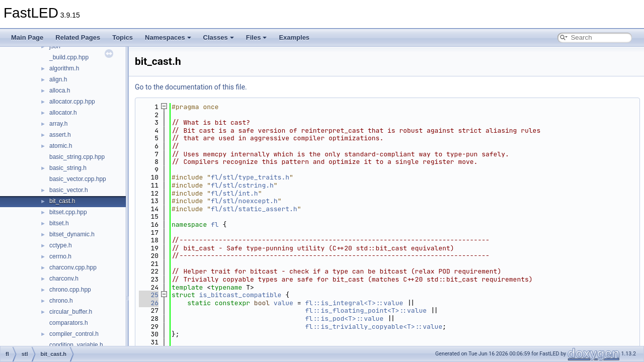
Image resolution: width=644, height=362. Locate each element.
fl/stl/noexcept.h (244, 201)
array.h (58, 124)
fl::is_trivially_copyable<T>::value (374, 327)
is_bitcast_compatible (240, 295)
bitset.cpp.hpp (68, 212)
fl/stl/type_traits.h (250, 177)
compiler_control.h (74, 334)
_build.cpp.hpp (69, 57)
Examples (294, 37)
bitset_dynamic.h (72, 234)
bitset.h (59, 223)
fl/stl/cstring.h (242, 185)
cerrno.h (60, 256)
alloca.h (60, 90)
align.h (58, 79)
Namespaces (168, 37)
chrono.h (61, 301)
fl (215, 224)
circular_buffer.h (71, 312)
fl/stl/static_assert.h (254, 209)
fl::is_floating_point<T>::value (366, 310)
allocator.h (63, 113)
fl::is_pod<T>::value (344, 319)
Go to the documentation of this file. (191, 87)
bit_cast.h (62, 201)
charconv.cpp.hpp (73, 267)
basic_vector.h (69, 190)
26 (149, 303)
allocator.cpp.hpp (72, 102)
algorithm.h (64, 68)
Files (257, 37)
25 (149, 295)
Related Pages (78, 37)
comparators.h (69, 323)
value (284, 303)
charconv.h (64, 279)
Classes (219, 37)
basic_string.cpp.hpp (77, 157)
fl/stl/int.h (234, 193)
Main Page (27, 37)
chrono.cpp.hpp (70, 290)
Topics (123, 37)
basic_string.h (68, 168)
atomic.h (61, 146)
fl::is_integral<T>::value (354, 303)
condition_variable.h (76, 345)
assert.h (60, 135)
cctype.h (61, 245)
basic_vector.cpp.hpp (78, 179)
